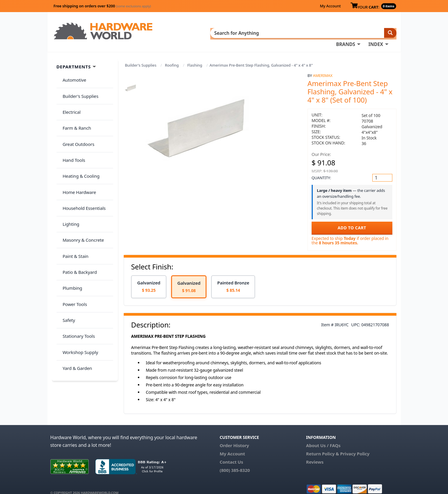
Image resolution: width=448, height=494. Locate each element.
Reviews (315, 453)
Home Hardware (77, 151)
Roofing (172, 57)
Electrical (69, 93)
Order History (234, 437)
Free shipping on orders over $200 (102, 6)
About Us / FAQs (323, 437)
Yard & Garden (75, 279)
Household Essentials (82, 162)
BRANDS (222, 33)
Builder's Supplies (141, 57)
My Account (330, 6)
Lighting (68, 174)
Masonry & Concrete (81, 186)
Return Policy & (323, 445)
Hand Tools (71, 127)
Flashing (195, 57)
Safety (66, 244)
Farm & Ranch (74, 104)
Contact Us (232, 453)
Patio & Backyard (77, 209)
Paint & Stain (73, 197)
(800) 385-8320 (235, 462)
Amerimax (323, 67)
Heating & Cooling (79, 139)
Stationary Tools (76, 256)
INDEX (252, 33)
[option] (149, 278)
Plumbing (70, 220)
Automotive (72, 69)
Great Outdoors (76, 116)
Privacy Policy (355, 445)
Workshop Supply (78, 267)
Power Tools (72, 232)
